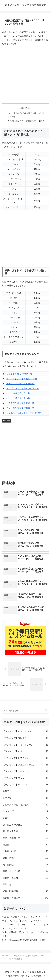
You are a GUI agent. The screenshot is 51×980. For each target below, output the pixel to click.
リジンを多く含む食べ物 (18, 393)
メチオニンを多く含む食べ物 (20, 384)
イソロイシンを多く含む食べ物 (21, 379)
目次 (22, 108)
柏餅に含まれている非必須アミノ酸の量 (27, 121)
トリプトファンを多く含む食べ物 (23, 388)
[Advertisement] (26, 75)
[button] (46, 711)
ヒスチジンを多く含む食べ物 (20, 403)
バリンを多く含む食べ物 (18, 398)
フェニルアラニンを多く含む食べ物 (24, 413)
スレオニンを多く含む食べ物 (20, 408)
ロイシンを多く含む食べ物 (19, 374)
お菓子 (7, 421)
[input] (26, 711)
